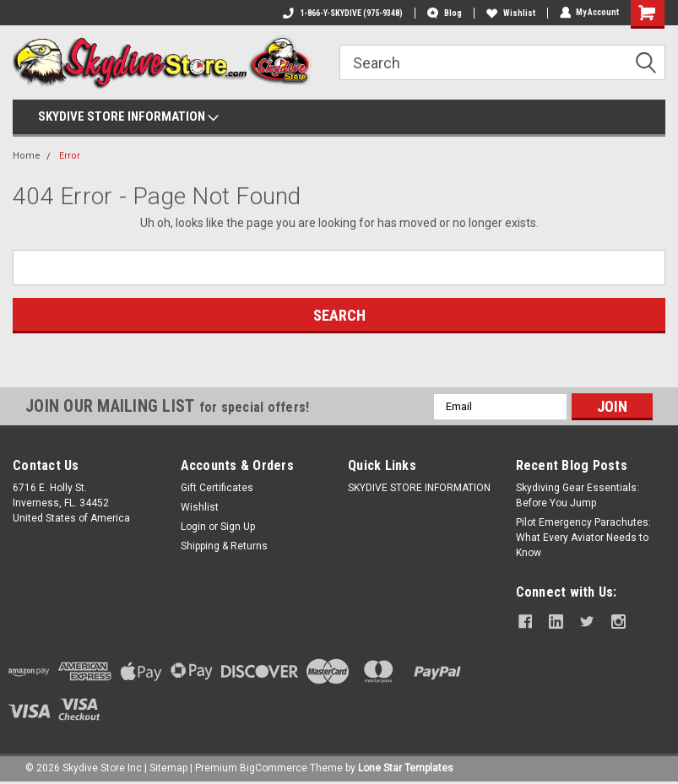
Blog (444, 13)
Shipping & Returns (224, 546)
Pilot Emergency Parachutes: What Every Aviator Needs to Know (583, 538)
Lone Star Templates (406, 767)
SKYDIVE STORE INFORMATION (128, 117)
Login (193, 527)
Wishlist (510, 13)
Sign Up (238, 527)
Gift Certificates (217, 488)
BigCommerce (274, 767)
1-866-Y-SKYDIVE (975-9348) (342, 13)
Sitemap (168, 767)
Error (70, 156)
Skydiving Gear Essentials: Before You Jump (578, 495)
